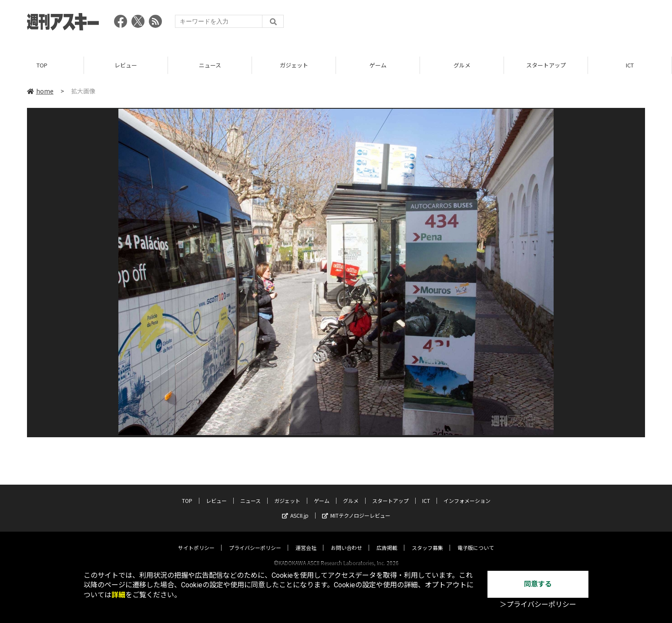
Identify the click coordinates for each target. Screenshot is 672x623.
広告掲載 (387, 539)
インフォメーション (467, 492)
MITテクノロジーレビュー (356, 507)
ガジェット (294, 65)
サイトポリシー (196, 539)
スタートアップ (546, 65)
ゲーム (378, 65)
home (40, 91)
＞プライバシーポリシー (538, 605)
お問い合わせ (346, 539)
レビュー (126, 65)
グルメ (462, 65)
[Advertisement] (487, 24)
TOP (42, 65)
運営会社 (306, 539)
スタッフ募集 (427, 539)
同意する (538, 584)
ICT (630, 65)
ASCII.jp (295, 507)
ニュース (210, 65)
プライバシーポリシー (255, 539)
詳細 (118, 595)
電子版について (476, 539)
